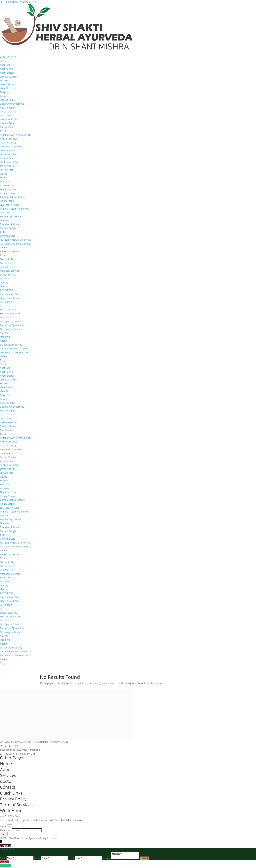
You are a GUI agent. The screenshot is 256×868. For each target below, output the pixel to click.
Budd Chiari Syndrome (12, 104)
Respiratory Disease (11, 216)
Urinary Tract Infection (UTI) (15, 209)
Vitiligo (4, 174)
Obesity (4, 282)
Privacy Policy (13, 799)
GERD (3, 131)
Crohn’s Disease (8, 123)
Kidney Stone (7, 201)
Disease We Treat (9, 77)
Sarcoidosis (6, 302)
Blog (2, 360)
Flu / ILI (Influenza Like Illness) (16, 240)
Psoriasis (5, 181)
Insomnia (5, 337)
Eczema (4, 178)
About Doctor (7, 73)
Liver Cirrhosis (8, 88)
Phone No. (6, 830)
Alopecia (4, 185)
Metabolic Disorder (10, 271)
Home (3, 61)
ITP (2, 306)
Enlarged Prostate (9, 205)
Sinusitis (4, 220)
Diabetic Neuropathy (11, 345)
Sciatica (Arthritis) (9, 162)
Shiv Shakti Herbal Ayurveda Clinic (18, 2)
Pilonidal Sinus (8, 267)
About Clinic (6, 69)
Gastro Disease (8, 112)
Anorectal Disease (10, 251)
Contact (8, 787)
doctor (7, 781)
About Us (5, 65)
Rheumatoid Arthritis (11, 146)
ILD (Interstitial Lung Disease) (15, 244)
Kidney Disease (8, 193)
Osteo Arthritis (8, 166)
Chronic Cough (8, 228)
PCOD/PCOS (6, 290)
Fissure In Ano (8, 259)
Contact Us (6, 356)
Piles (2, 255)
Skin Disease (7, 170)
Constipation (7, 127)
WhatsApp (5, 866)
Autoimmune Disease (11, 294)
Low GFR (5, 212)
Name (4, 826)
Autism (4, 341)
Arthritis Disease (9, 139)
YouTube (4, 862)
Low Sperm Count (9, 321)
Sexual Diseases (8, 310)
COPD (3, 232)
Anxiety (4, 333)
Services (4, 80)
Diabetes (5, 279)
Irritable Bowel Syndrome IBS (16, 135)
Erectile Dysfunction (11, 313)
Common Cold (8, 236)
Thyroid (4, 286)
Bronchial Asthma (9, 224)
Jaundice (4, 96)
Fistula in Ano (7, 263)
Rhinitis (4, 248)
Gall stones (6, 115)
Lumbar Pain (7, 158)
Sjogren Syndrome (10, 298)
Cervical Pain (7, 150)
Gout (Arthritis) (8, 143)
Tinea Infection (8, 189)
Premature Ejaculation (12, 325)
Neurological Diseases (12, 329)
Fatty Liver (5, 92)
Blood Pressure (8, 275)
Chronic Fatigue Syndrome (14, 348)
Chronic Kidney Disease (12, 197)
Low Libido (6, 317)
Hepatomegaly (8, 108)
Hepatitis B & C (8, 100)
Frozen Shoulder (9, 154)
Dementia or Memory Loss (14, 352)
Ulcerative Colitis (9, 119)
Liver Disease (7, 84)
